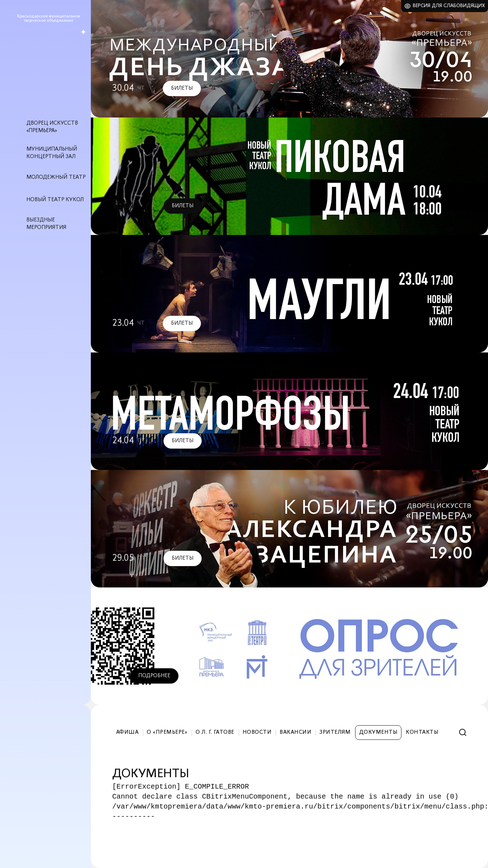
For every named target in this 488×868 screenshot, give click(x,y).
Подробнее (154, 676)
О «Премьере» (167, 732)
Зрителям (335, 732)
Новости (257, 732)
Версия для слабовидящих (449, 6)
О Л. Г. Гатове (215, 732)
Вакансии (295, 732)
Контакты (422, 732)
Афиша (127, 732)
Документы (378, 732)
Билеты (182, 88)
